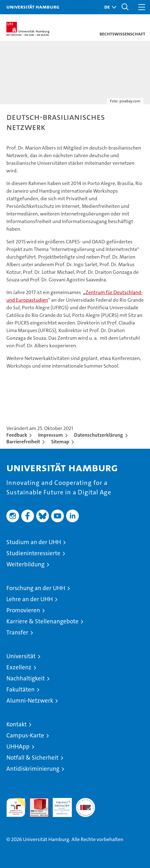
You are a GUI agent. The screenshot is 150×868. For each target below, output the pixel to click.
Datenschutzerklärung (99, 435)
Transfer (17, 632)
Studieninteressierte (33, 553)
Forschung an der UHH (36, 588)
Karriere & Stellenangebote (42, 621)
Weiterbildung (25, 564)
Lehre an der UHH (30, 599)
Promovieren (23, 610)
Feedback (17, 435)
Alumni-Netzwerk (30, 701)
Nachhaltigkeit (26, 678)
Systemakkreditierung (85, 801)
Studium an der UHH (34, 542)
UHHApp (18, 746)
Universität (21, 656)
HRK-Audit (59, 805)
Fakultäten (20, 689)
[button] (109, 7)
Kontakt (17, 724)
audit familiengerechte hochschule (16, 807)
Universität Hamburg (33, 7)
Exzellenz (19, 667)
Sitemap (60, 442)
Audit (36, 801)
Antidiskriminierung (33, 769)
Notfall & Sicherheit (32, 758)
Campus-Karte (25, 735)
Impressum (51, 435)
